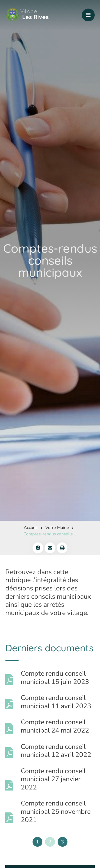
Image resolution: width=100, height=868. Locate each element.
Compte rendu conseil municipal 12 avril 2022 (56, 751)
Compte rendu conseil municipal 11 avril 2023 (56, 702)
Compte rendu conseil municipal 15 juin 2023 (55, 678)
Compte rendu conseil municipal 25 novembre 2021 (56, 811)
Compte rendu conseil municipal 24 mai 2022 (55, 726)
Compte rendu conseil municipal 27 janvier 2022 (53, 779)
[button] (38, 548)
